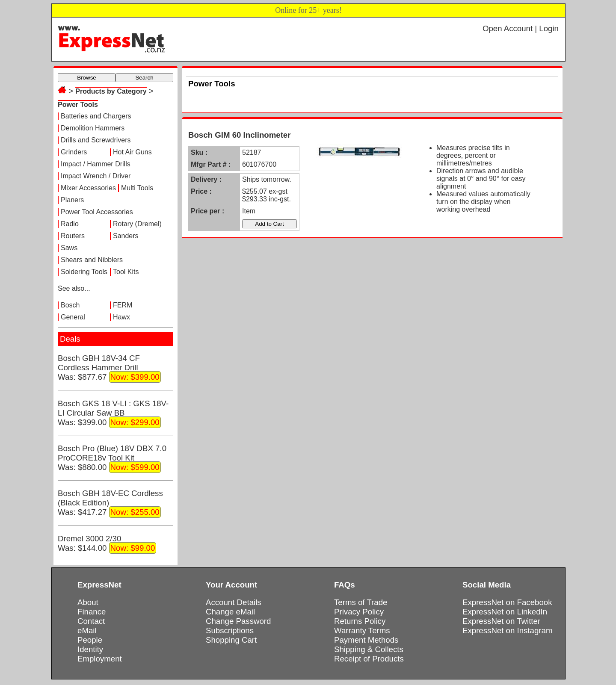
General (73, 317)
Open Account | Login (521, 28)
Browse (86, 78)
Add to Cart (269, 224)
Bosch (70, 305)
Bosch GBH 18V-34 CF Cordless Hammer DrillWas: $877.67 (109, 368)
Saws (69, 248)
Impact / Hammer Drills (96, 164)
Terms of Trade (361, 602)
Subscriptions (230, 630)
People (90, 640)
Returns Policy (360, 621)
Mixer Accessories (88, 188)
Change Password (238, 621)
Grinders (74, 152)
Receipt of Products (369, 659)
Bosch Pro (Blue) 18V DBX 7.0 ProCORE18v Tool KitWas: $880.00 (112, 458)
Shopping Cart (231, 640)
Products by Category (111, 91)
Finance (92, 612)
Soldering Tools (84, 272)
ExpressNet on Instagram (508, 630)
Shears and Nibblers (92, 260)
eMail (87, 630)
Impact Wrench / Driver (96, 176)
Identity (90, 649)
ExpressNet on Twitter (501, 621)
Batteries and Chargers (96, 116)
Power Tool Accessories (97, 212)
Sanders (126, 236)
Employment (100, 659)
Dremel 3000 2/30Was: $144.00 (107, 544)
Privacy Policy (359, 612)
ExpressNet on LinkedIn (505, 612)
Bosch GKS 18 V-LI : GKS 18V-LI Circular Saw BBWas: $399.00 (113, 413)
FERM (123, 305)
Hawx (121, 317)
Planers (72, 200)
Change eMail (230, 612)
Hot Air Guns (132, 152)
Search (144, 78)
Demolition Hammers (93, 128)
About (88, 602)
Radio (70, 224)
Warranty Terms (362, 630)
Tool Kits (126, 272)
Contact (91, 621)
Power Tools (78, 105)
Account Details (234, 602)
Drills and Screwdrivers (96, 140)
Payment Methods (366, 640)
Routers (73, 236)
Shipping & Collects (369, 649)
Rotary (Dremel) (137, 224)
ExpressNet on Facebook (507, 602)
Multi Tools (137, 188)
